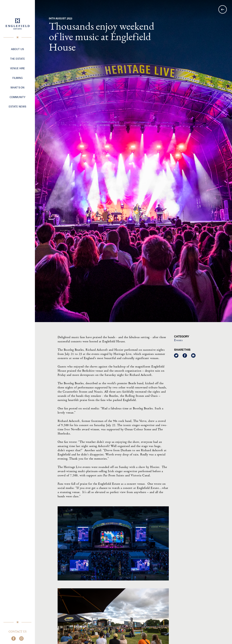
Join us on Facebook (14, 639)
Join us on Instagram (21, 639)
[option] (133, 161)
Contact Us (17, 632)
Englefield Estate (18, 24)
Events (179, 340)
